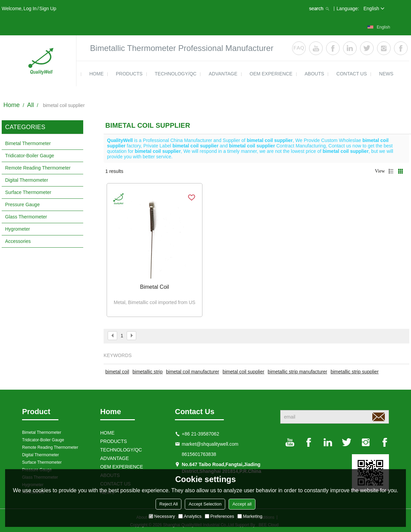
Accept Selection (205, 504)
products (129, 74)
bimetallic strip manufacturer (297, 372)
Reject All (168, 504)
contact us (352, 74)
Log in (30, 8)
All (31, 105)
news (386, 74)
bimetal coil (117, 372)
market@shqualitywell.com (210, 444)
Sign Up (48, 8)
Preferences (219, 516)
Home (12, 105)
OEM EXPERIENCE (271, 74)
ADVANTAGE (223, 74)
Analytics (190, 516)
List (391, 171)
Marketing (250, 516)
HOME (96, 74)
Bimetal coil (154, 287)
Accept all (242, 504)
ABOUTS (315, 74)
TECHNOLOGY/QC (176, 74)
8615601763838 (199, 454)
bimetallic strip (148, 372)
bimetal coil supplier (243, 372)
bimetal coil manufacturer (193, 372)
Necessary (162, 516)
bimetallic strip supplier (355, 372)
